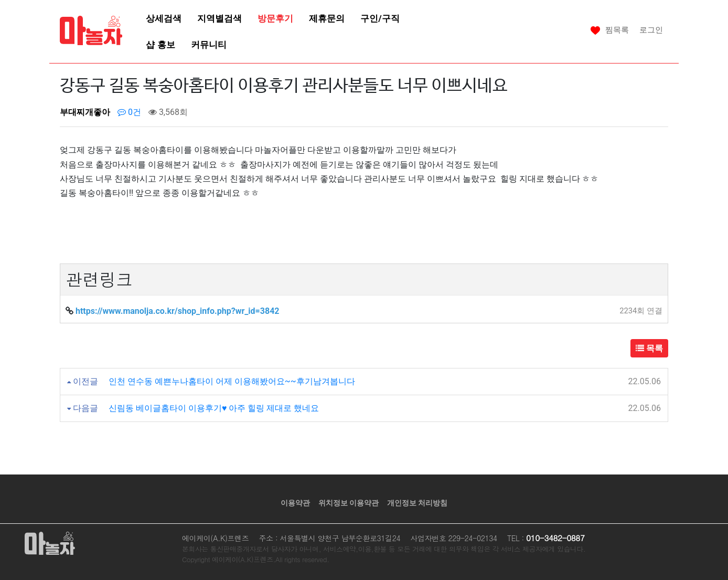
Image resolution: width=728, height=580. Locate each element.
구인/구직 (380, 18)
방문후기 (275, 18)
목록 (649, 348)
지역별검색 (220, 18)
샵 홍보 (160, 45)
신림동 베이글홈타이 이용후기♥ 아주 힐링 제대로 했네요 (214, 408)
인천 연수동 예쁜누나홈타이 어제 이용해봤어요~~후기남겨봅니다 (232, 381)
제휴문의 (327, 18)
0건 (129, 112)
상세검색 (164, 18)
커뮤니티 (209, 45)
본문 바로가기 (0, 0)
